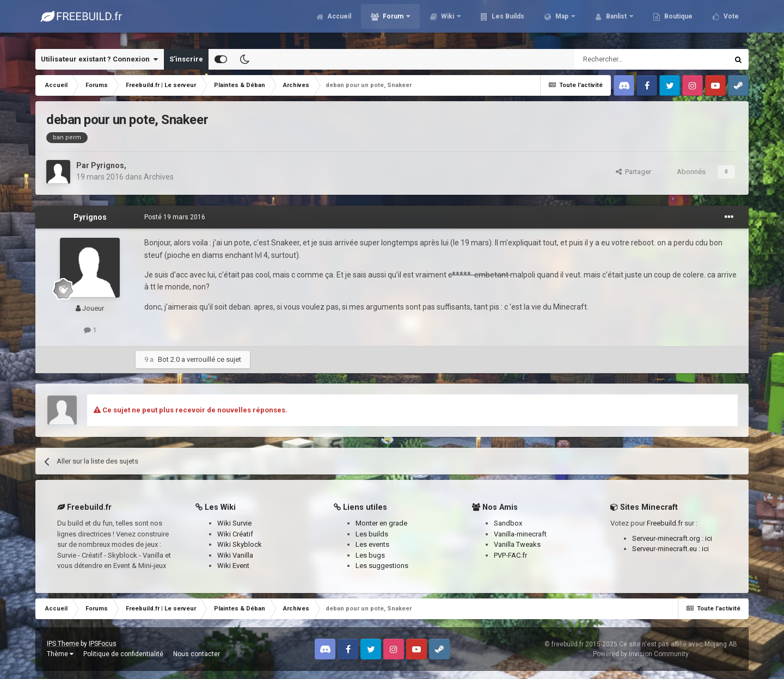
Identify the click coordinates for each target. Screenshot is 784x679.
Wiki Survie (234, 523)
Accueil (338, 22)
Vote (730, 22)
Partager (633, 172)
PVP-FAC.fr (510, 555)
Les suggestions (382, 566)
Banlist (616, 22)
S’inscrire (186, 59)
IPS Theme (63, 644)
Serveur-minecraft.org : (669, 538)
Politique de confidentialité (123, 654)
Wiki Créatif (235, 534)
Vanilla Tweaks (517, 544)
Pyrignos (108, 165)
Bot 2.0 (169, 359)
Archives (159, 177)
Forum (393, 22)
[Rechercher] (628, 59)
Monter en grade (381, 523)
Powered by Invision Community (641, 654)
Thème (60, 654)
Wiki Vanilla (235, 555)
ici (709, 538)
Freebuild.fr (665, 523)
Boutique (678, 22)
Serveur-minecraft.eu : (667, 549)
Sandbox (508, 523)
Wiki (448, 22)
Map (562, 22)
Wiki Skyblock (240, 544)
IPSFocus (103, 644)
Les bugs (370, 555)
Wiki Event (233, 566)
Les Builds (507, 22)
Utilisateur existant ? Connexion (99, 59)
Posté (175, 217)
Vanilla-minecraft (520, 534)
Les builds (372, 534)
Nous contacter (197, 654)
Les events (372, 544)
